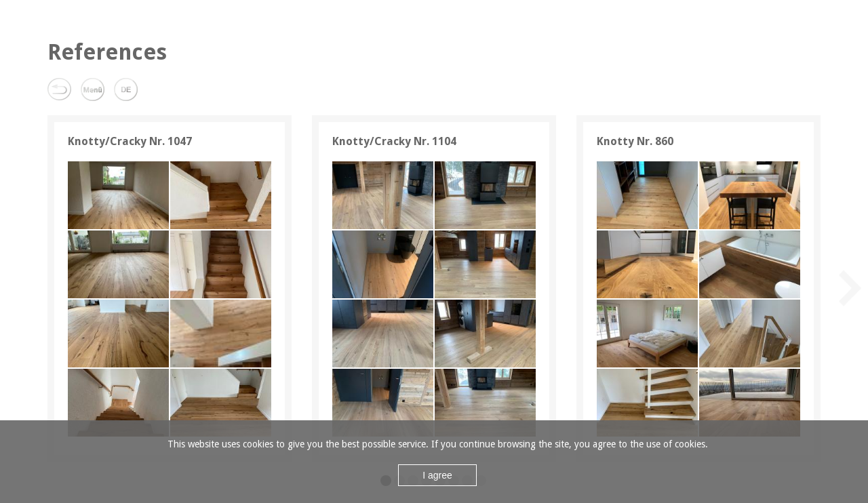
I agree (437, 475)
